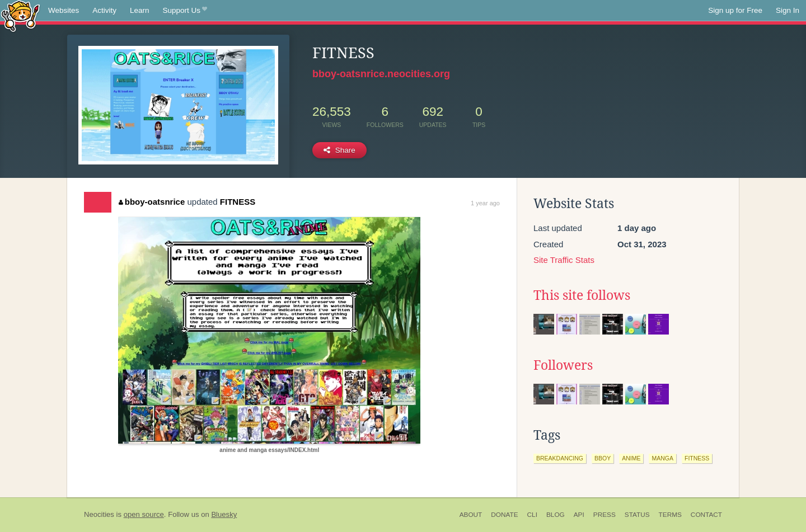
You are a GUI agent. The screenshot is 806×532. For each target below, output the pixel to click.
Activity (104, 10)
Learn (140, 10)
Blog (556, 515)
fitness (697, 458)
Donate (504, 515)
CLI (532, 515)
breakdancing (560, 458)
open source (144, 514)
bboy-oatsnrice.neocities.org (381, 74)
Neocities (99, 514)
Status (637, 515)
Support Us (185, 11)
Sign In (788, 10)
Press (604, 515)
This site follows (582, 295)
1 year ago (485, 203)
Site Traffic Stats (564, 260)
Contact (706, 515)
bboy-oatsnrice (152, 202)
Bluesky (224, 514)
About (471, 515)
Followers (563, 365)
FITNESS (238, 202)
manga (662, 458)
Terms (670, 515)
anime (631, 458)
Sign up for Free (735, 10)
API (579, 515)
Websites (64, 10)
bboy (603, 458)
